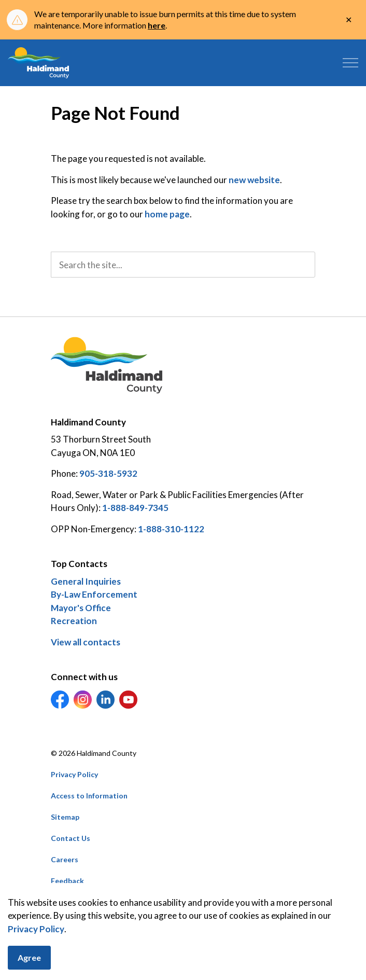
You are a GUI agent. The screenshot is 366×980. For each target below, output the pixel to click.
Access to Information (89, 796)
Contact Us (71, 838)
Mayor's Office (81, 608)
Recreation (74, 621)
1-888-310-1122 (171, 529)
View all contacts (86, 642)
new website (254, 180)
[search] (183, 265)
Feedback (67, 881)
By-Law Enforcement (94, 594)
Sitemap (65, 817)
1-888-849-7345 (135, 508)
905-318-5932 (108, 473)
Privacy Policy (36, 955)
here (157, 25)
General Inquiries (86, 581)
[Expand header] (350, 63)
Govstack (103, 902)
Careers (65, 859)
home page (167, 214)
